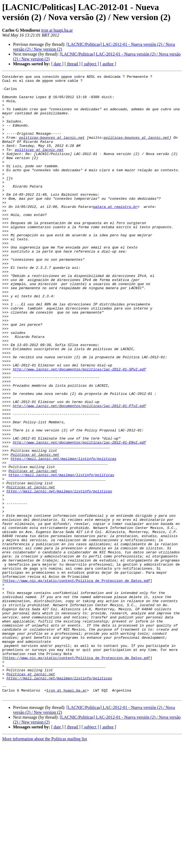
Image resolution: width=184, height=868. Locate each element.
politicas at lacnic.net (39, 165)
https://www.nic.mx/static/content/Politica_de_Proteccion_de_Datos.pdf (77, 682)
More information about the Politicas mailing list (45, 863)
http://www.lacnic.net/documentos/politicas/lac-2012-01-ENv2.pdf (79, 516)
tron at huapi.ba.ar (57, 30)
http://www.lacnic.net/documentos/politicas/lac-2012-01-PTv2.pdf (79, 472)
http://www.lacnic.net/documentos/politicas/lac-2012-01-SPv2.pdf (79, 428)
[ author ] (108, 64)
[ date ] (57, 64)
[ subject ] (90, 64)
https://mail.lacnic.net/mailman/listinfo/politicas (63, 536)
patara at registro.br (115, 233)
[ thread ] (72, 64)
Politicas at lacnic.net (35, 531)
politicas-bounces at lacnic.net (52, 150)
